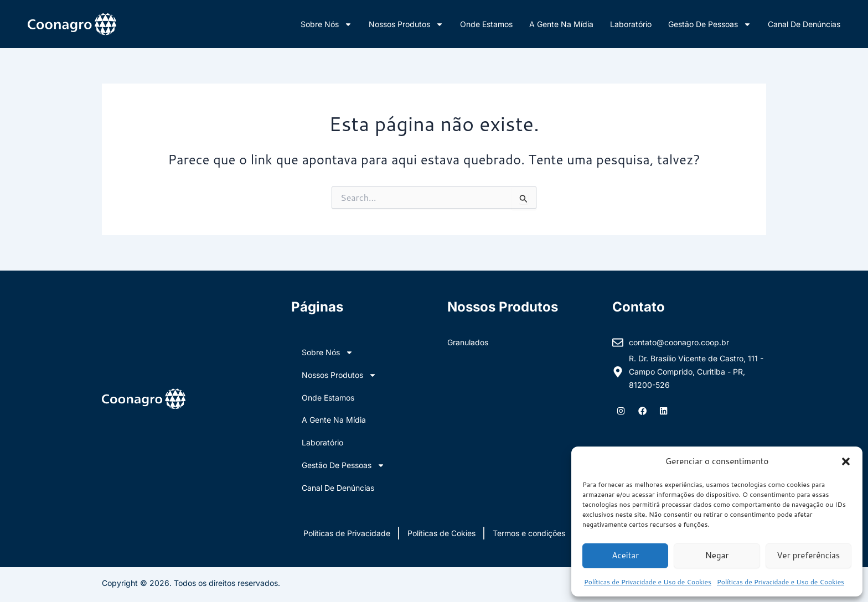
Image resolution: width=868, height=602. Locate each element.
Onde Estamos (486, 24)
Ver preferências (808, 555)
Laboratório (631, 24)
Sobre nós (326, 24)
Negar (717, 555)
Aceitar (625, 555)
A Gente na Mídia (561, 24)
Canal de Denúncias (804, 24)
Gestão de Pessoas (710, 24)
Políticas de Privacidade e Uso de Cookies (648, 582)
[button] (846, 461)
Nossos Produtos (406, 24)
